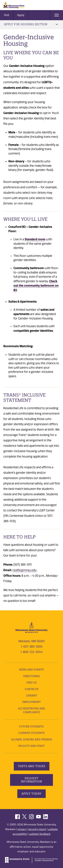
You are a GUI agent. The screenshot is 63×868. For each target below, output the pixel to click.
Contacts (32, 689)
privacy (22, 829)
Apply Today (32, 794)
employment (32, 702)
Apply (21, 15)
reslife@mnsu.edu (24, 570)
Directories (32, 676)
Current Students (32, 733)
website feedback (40, 834)
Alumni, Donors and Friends (32, 739)
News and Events (32, 670)
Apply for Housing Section (31, 24)
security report (37, 829)
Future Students (32, 726)
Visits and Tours (32, 766)
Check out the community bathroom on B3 (36, 286)
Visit (7, 15)
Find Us (32, 683)
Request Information (32, 780)
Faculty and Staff (32, 746)
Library (32, 695)
